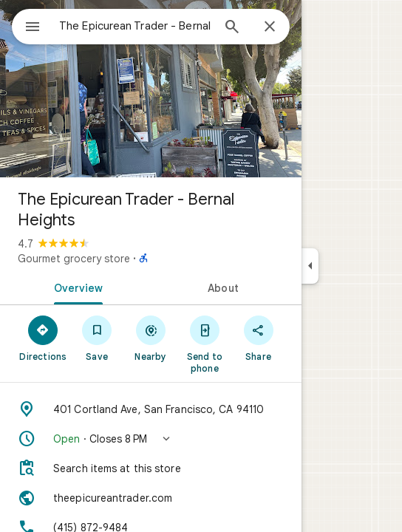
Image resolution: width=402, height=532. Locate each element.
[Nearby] (151, 338)
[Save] (97, 338)
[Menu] (33, 28)
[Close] (270, 27)
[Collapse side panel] (310, 266)
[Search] (232, 28)
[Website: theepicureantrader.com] (151, 498)
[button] (151, 439)
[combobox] (135, 26)
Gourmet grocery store (74, 259)
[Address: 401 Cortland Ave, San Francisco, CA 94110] (151, 409)
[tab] (75, 287)
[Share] (258, 338)
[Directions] (43, 338)
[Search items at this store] (151, 468)
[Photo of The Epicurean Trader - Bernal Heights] (151, 89)
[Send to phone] (204, 344)
